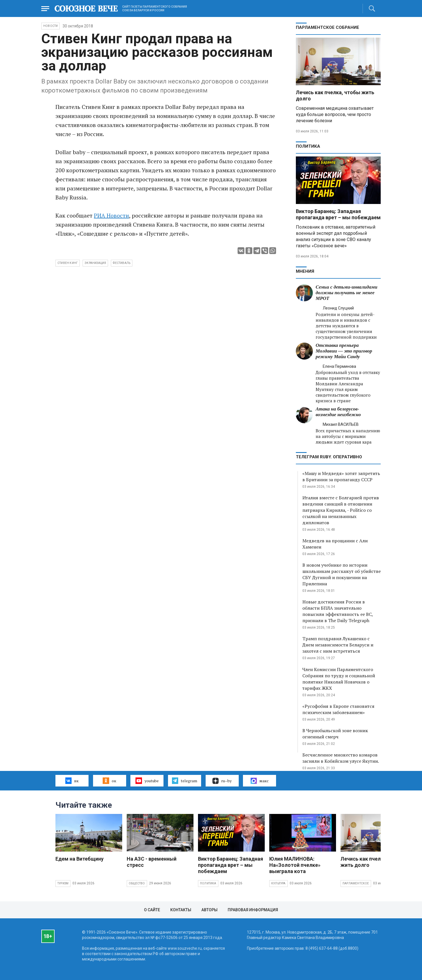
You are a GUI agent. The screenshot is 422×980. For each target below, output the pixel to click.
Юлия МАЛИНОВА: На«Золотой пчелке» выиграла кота (295, 865)
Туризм (63, 883)
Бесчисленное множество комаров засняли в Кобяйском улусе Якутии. (341, 758)
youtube (147, 781)
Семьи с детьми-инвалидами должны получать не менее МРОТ (346, 293)
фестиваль (122, 263)
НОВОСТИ (50, 26)
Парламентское (356, 883)
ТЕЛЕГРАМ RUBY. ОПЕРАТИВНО (329, 457)
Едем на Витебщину (79, 859)
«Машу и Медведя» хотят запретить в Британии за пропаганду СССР (341, 476)
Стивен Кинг (68, 263)
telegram (185, 781)
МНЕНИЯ (305, 271)
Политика (308, 146)
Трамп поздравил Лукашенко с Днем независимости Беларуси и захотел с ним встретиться (338, 645)
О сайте (152, 910)
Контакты (181, 910)
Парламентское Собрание (328, 27)
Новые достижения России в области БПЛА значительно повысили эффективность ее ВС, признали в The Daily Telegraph (338, 611)
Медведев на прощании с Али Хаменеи (335, 544)
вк (72, 781)
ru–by (222, 781)
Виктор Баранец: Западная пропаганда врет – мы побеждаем (338, 214)
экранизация (95, 263)
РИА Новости (111, 215)
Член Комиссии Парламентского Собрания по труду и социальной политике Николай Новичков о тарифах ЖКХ (339, 679)
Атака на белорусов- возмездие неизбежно (338, 412)
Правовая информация (253, 910)
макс (260, 781)
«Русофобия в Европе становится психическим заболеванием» (338, 709)
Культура (278, 883)
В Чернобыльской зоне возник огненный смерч (335, 734)
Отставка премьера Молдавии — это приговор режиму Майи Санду (344, 351)
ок (109, 781)
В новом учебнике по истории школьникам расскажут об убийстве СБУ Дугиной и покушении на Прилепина (342, 574)
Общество (137, 883)
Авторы (209, 910)
